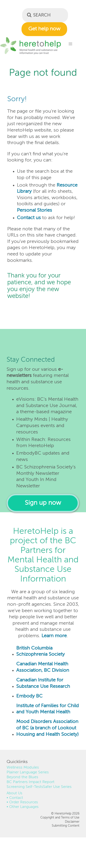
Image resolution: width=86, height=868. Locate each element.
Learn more (54, 636)
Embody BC (29, 696)
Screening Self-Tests (25, 787)
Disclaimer (72, 822)
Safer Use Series (57, 787)
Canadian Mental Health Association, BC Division (43, 667)
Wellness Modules (23, 767)
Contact (16, 798)
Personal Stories (34, 210)
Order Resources (24, 802)
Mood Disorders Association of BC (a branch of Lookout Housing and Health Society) (47, 728)
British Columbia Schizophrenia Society (40, 651)
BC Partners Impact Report (30, 782)
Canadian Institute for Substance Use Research (43, 683)
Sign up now (43, 503)
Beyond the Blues (22, 777)
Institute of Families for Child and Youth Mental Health (47, 709)
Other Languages (24, 807)
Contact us (29, 218)
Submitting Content (66, 826)
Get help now (44, 29)
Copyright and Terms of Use (60, 818)
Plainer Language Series (28, 772)
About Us (14, 793)
